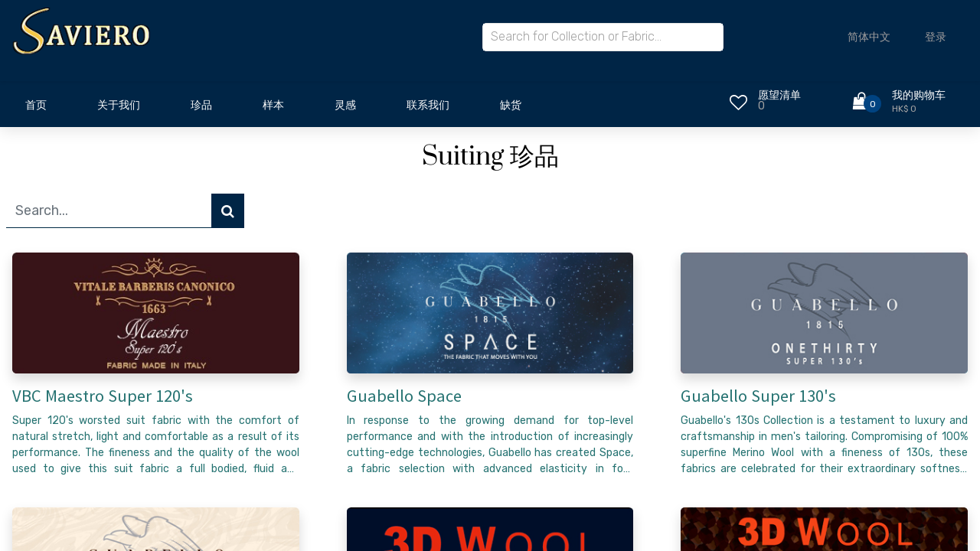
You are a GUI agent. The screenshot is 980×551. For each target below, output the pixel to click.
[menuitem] (36, 109)
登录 (936, 37)
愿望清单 (779, 95)
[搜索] (228, 211)
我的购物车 (919, 95)
